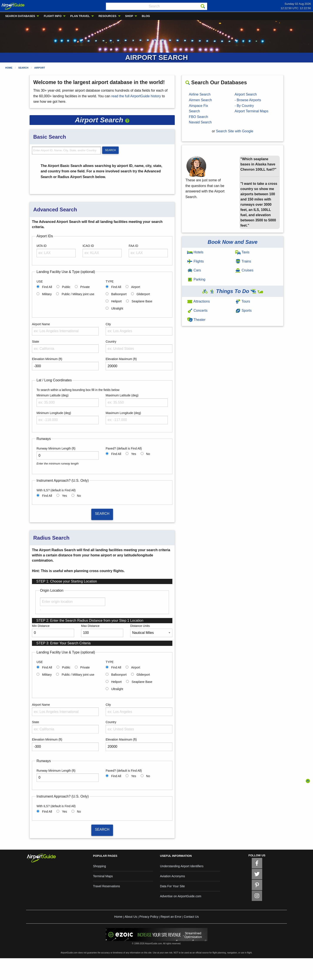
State (36, 342)
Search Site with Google (235, 131)
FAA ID (133, 246)
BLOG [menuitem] (146, 16)
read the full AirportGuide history (136, 96)
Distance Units (140, 626)
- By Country (244, 106)
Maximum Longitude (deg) (123, 413)
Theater (196, 320)
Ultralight (117, 308)
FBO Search (198, 117)
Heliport (116, 301)
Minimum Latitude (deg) (52, 395)
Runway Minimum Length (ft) (56, 448)
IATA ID (42, 246)
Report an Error (171, 917)
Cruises (244, 270)
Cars (194, 270)
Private (85, 287)
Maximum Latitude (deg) (122, 395)
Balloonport (119, 294)
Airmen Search (200, 100)
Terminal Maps (103, 876)
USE (40, 281)
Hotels (195, 252)
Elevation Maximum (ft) (121, 359)
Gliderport (143, 294)
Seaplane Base (142, 301)
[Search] (203, 6)
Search (23, 68)
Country (111, 342)
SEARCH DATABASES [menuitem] (20, 16)
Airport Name (41, 324)
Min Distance (41, 626)
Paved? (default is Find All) (124, 448)
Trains (243, 261)
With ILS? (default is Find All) (56, 490)
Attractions (198, 301)
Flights (196, 261)
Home (9, 68)
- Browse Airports (248, 100)
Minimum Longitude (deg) (54, 413)
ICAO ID (88, 246)
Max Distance (90, 626)
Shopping (99, 866)
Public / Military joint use (78, 294)
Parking (196, 279)
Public (66, 287)
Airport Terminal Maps (251, 111)
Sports (243, 311)
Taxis (242, 252)
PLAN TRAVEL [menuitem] (80, 16)
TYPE (110, 281)
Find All (47, 287)
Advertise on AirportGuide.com (181, 896)
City (108, 324)
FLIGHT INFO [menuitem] (53, 16)
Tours (243, 301)
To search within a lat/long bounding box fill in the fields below (78, 390)
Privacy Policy (149, 917)
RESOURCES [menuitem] (107, 16)
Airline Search (200, 94)
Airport (40, 68)
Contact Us (191, 917)
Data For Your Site (172, 886)
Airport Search (246, 94)
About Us (131, 917)
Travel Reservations (107, 886)
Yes (134, 454)
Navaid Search (200, 122)
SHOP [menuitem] (129, 16)
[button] (127, 120)
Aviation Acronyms (172, 876)
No (148, 454)
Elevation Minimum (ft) (47, 359)
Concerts (197, 311)
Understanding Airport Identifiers (182, 866)
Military (47, 294)
